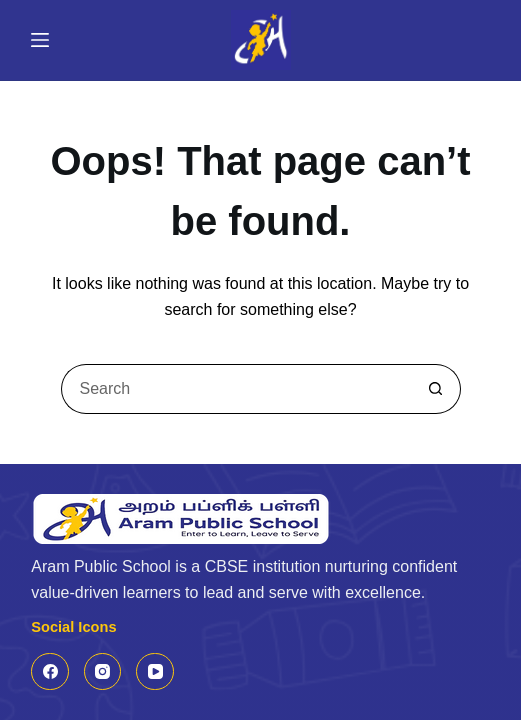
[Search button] (436, 389)
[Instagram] (103, 672)
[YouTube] (155, 672)
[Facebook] (50, 672)
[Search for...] (236, 389)
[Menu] (40, 40)
